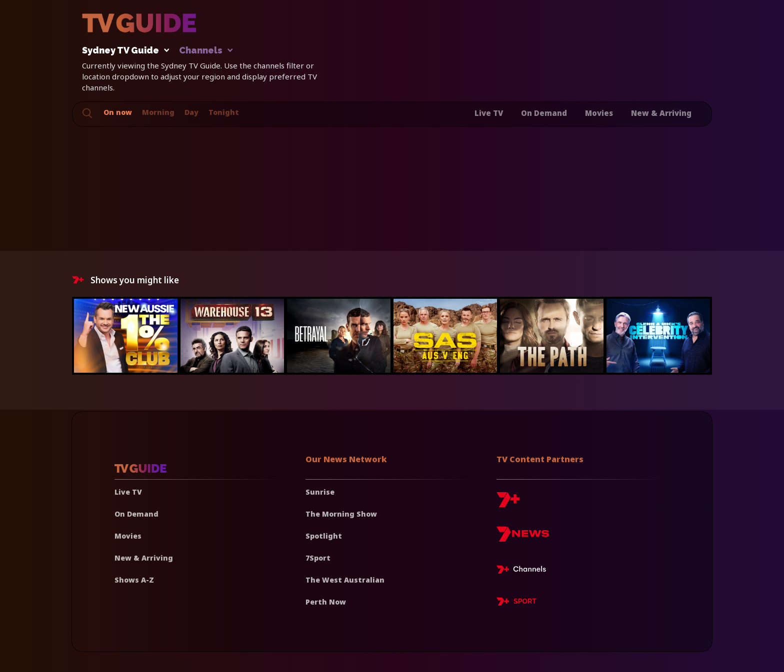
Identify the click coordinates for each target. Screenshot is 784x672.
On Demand (544, 113)
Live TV (489, 113)
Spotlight (324, 536)
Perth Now (326, 602)
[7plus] (508, 503)
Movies (599, 113)
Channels (205, 51)
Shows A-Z (134, 580)
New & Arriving (661, 113)
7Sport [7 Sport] (318, 558)
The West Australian (345, 580)
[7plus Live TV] (524, 571)
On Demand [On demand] (136, 514)
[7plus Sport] (516, 603)
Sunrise (320, 492)
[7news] (523, 538)
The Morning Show (341, 514)
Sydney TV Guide (123, 51)
